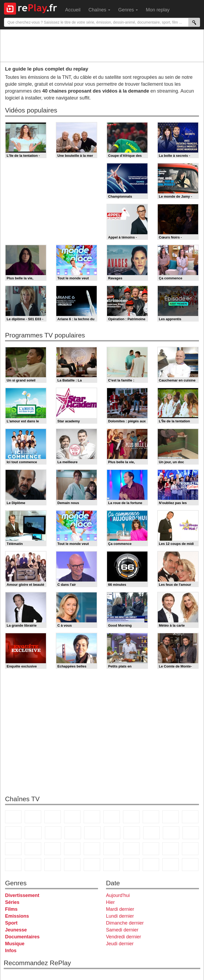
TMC (171, 817)
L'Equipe (151, 849)
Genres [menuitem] (128, 10)
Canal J (190, 849)
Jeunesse (16, 930)
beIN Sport (112, 849)
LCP (151, 865)
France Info (191, 833)
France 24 (92, 849)
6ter (73, 833)
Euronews (72, 849)
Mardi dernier (120, 909)
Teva (151, 833)
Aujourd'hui (118, 895)
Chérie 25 (132, 833)
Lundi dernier (120, 916)
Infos (11, 951)
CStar (33, 833)
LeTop (171, 865)
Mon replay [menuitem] (158, 10)
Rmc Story (112, 833)
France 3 (53, 817)
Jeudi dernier (120, 944)
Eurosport (131, 849)
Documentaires (22, 937)
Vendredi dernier (124, 937)
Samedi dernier (122, 930)
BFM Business (53, 849)
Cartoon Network (13, 865)
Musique (15, 944)
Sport (11, 923)
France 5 (92, 817)
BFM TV (33, 849)
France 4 (13, 833)
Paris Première (171, 833)
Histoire (112, 865)
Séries (12, 902)
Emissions (17, 916)
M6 (112, 817)
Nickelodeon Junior (92, 865)
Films (11, 909)
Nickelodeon (72, 865)
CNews (13, 849)
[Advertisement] (102, 45)
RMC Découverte (92, 833)
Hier (110, 902)
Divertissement (22, 895)
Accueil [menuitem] (73, 10)
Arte (131, 817)
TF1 (13, 817)
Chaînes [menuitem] (99, 10)
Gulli (171, 849)
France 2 (33, 817)
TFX (190, 817)
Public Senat (190, 865)
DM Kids (53, 865)
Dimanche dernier (125, 923)
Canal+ (72, 817)
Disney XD (33, 865)
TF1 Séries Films (53, 833)
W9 (151, 817)
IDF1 (131, 865)
